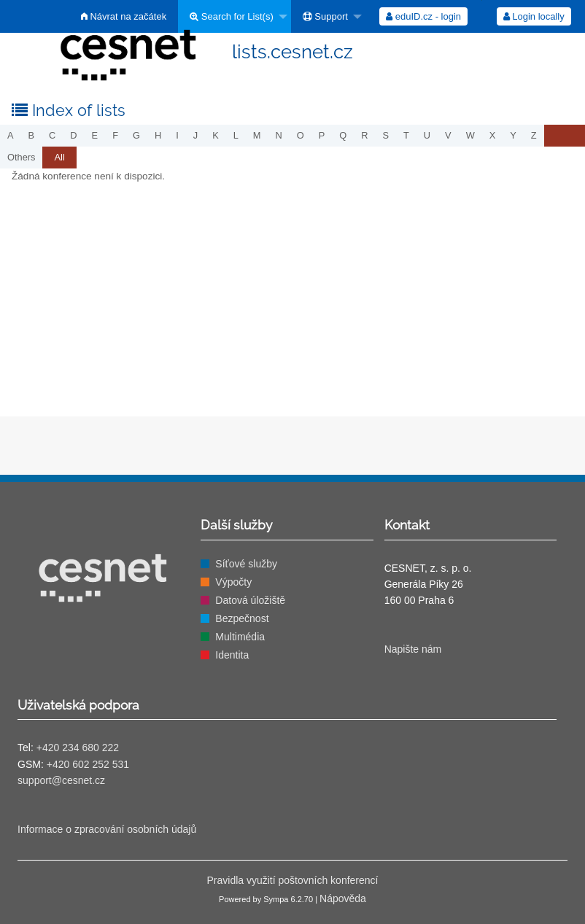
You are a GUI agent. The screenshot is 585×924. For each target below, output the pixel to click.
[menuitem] (235, 16)
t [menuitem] (406, 135)
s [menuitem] (386, 135)
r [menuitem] (364, 135)
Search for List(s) (232, 16)
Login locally (534, 16)
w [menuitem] (470, 135)
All (59, 157)
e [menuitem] (95, 135)
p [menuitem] (322, 135)
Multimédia (240, 637)
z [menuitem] (534, 135)
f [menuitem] (115, 135)
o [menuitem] (301, 135)
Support (325, 16)
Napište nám (413, 649)
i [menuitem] (177, 135)
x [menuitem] (493, 135)
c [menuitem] (52, 135)
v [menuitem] (448, 135)
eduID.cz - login (423, 16)
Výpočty (233, 582)
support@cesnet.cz (61, 780)
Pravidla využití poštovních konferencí (292, 880)
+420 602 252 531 (88, 764)
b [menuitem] (32, 135)
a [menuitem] (11, 135)
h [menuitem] (158, 135)
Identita (232, 655)
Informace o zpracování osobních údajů (107, 829)
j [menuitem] (195, 135)
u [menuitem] (427, 135)
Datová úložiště (250, 600)
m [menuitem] (257, 135)
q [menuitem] (343, 135)
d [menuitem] (73, 135)
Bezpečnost (242, 618)
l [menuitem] (236, 135)
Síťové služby (246, 564)
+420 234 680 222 (78, 748)
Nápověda (343, 898)
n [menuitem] (279, 135)
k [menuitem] (216, 135)
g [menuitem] (136, 135)
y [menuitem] (513, 135)
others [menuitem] (21, 157)
